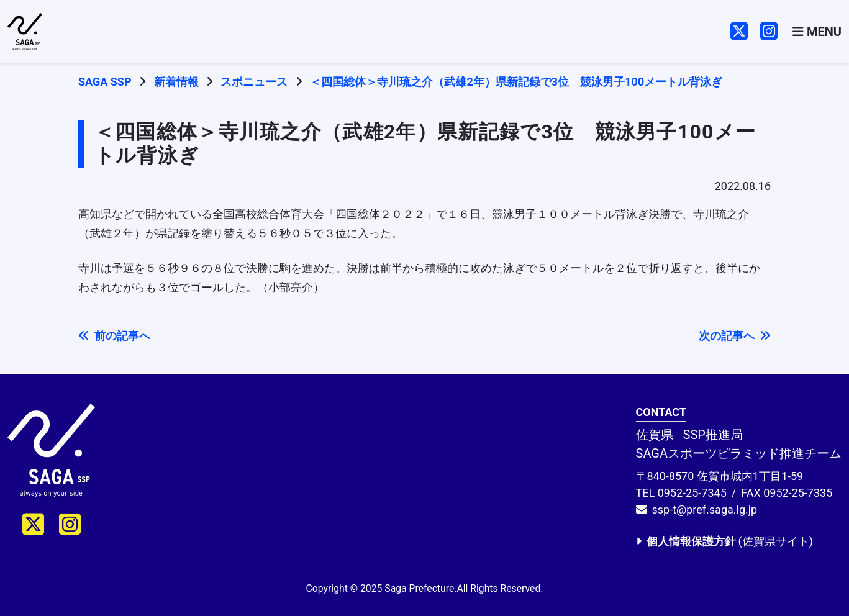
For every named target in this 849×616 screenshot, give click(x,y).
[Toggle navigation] (817, 32)
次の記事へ (735, 336)
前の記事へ (114, 336)
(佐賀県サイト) (724, 541)
